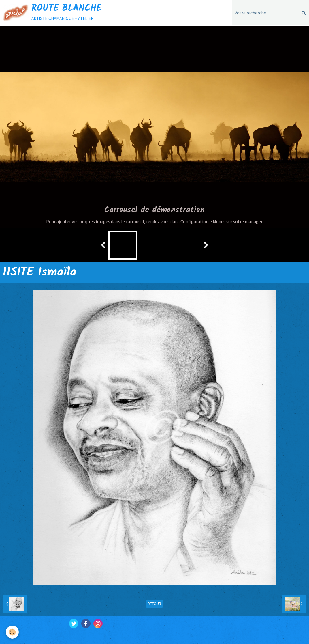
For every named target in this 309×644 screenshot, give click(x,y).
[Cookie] (12, 632)
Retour (154, 604)
